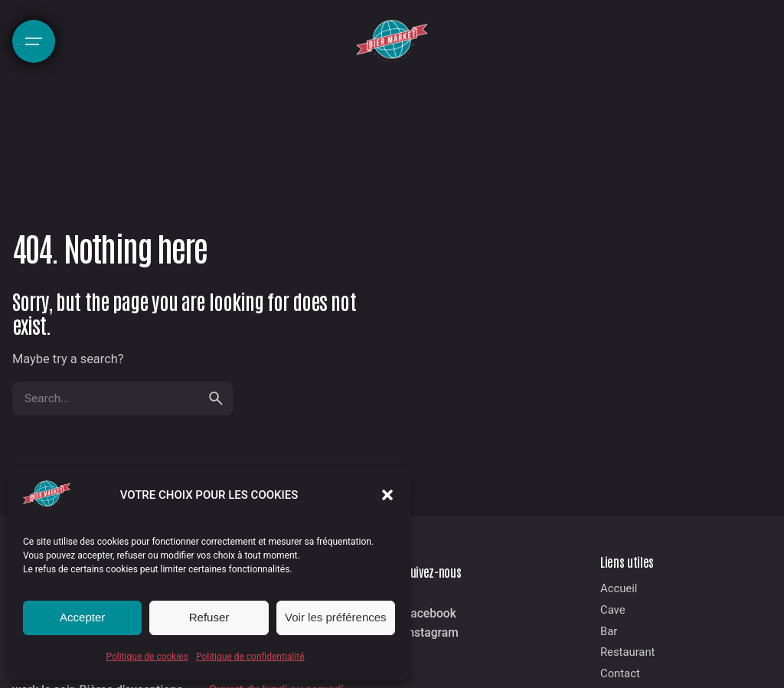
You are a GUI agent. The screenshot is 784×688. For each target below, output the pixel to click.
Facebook (430, 614)
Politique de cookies (147, 657)
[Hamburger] (34, 41)
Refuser (209, 617)
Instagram (431, 633)
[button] (387, 495)
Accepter (82, 617)
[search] (216, 398)
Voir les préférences (336, 617)
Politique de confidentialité (250, 657)
